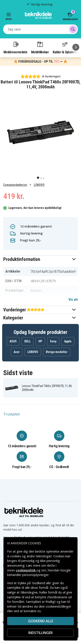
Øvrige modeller (57, 352)
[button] (40, 259)
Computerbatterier (15, 185)
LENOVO (39, 185)
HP (40, 341)
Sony (53, 341)
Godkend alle (41, 621)
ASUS (13, 341)
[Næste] (76, 47)
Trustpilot (11, 414)
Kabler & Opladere (65, 47)
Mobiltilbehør (40, 47)
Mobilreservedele (15, 47)
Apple (68, 341)
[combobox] (40, 29)
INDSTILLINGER (40, 633)
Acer (17, 352)
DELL (28, 341)
